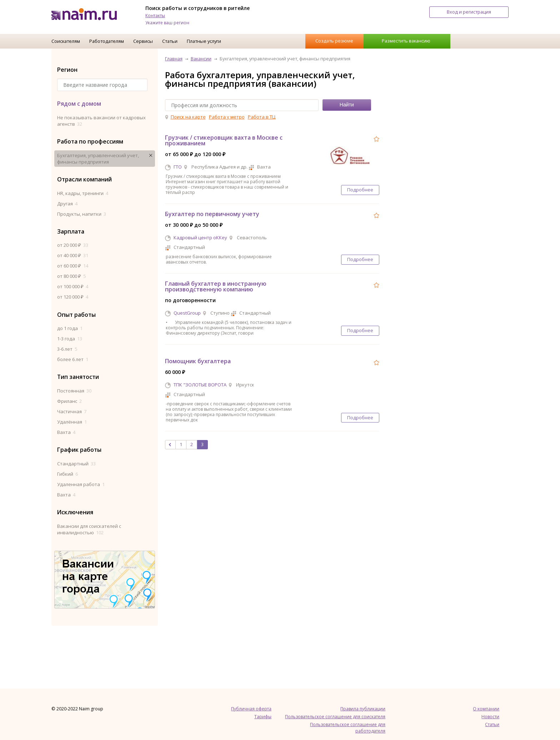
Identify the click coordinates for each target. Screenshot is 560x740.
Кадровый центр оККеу (200, 237)
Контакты (155, 16)
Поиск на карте (188, 117)
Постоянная (74, 391)
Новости (490, 717)
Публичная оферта (251, 709)
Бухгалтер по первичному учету (212, 214)
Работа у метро (227, 117)
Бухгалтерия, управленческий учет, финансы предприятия (98, 159)
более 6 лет (73, 359)
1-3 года (70, 339)
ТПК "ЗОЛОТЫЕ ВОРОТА (200, 385)
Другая (67, 204)
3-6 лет (67, 349)
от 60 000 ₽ (73, 266)
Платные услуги (204, 41)
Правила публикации (363, 709)
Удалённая (72, 422)
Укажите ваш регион (167, 23)
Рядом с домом (79, 104)
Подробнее (360, 190)
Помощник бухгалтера (198, 361)
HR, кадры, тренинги (83, 193)
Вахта (66, 432)
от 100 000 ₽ (73, 286)
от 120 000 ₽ (73, 297)
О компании (486, 709)
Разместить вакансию (406, 41)
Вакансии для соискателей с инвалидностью (89, 529)
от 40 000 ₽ (73, 255)
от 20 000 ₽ (73, 245)
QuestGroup (187, 313)
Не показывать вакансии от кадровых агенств (101, 121)
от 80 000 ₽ (71, 276)
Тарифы (263, 717)
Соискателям (66, 41)
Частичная (72, 411)
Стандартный (76, 464)
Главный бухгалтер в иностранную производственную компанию (216, 286)
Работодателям (107, 41)
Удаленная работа (81, 484)
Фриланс (69, 401)
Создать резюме (334, 41)
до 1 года (70, 328)
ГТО (178, 167)
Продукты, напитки (82, 214)
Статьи (170, 41)
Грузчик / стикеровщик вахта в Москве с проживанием (224, 140)
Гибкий (67, 474)
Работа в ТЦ (262, 117)
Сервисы (143, 41)
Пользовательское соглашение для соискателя (335, 717)
